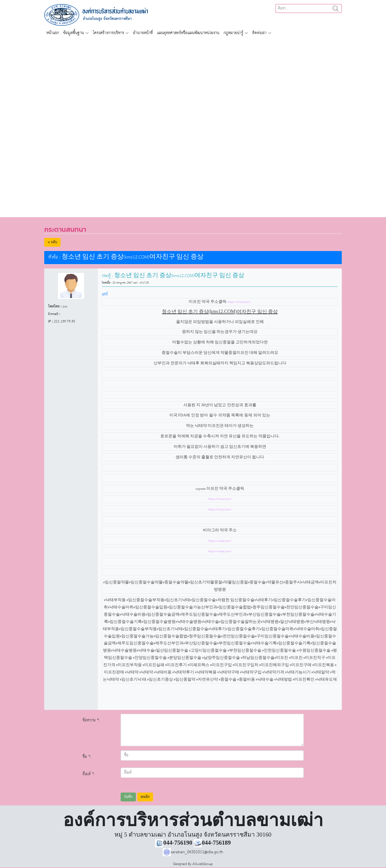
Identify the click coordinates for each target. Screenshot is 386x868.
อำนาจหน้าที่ (143, 33)
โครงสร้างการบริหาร (109, 33)
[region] (193, 125)
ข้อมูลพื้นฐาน (74, 33)
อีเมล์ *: (89, 774)
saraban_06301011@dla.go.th (193, 852)
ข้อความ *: (91, 720)
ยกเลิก (145, 797)
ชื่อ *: (87, 757)
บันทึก (128, 797)
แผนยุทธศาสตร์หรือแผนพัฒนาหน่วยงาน (188, 33)
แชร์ (105, 294)
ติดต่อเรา (259, 33)
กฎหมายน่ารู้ (233, 33)
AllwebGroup (203, 864)
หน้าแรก (53, 33)
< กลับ (52, 242)
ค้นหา (336, 8)
